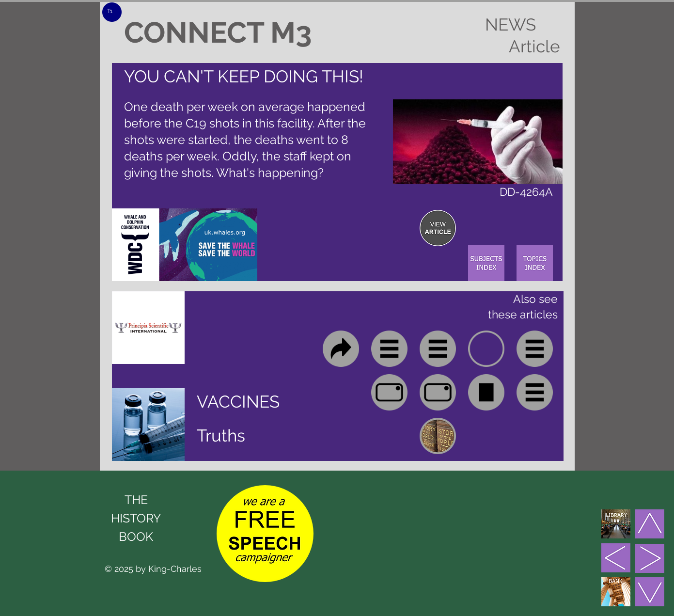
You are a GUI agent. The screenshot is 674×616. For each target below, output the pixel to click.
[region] (438, 228)
